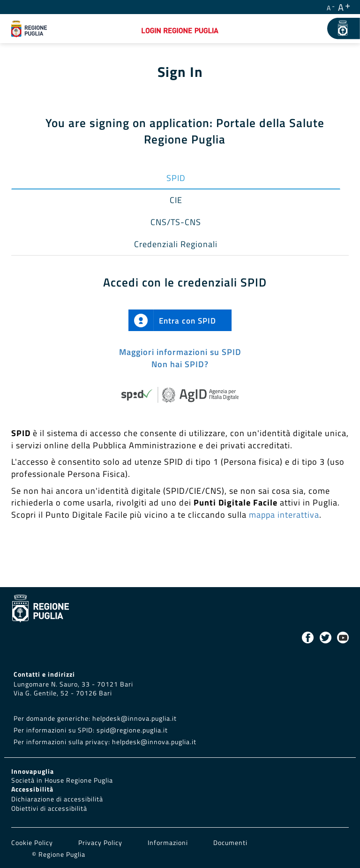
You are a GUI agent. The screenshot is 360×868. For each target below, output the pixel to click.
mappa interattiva (284, 515)
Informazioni (168, 843)
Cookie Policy (33, 843)
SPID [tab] (176, 178)
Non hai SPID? (180, 364)
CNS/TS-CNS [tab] (176, 222)
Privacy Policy (101, 843)
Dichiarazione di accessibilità (57, 799)
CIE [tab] (176, 200)
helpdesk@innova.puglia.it (135, 718)
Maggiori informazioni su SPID (180, 352)
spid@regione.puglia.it (132, 730)
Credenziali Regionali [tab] (176, 244)
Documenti (230, 843)
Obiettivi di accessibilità (49, 808)
